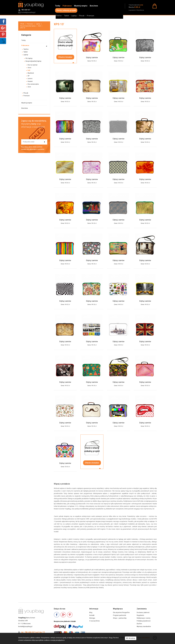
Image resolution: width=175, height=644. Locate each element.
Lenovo (30, 79)
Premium (90, 16)
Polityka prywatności (144, 621)
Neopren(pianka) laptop (28, 26)
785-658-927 (26, 10)
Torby (58, 6)
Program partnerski (120, 615)
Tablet (66, 16)
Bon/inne (94, 6)
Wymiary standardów (144, 626)
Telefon (59, 16)
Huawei (30, 81)
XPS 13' (23, 28)
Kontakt (92, 615)
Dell (39, 26)
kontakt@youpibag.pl (28, 12)
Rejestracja (140, 10)
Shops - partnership (120, 618)
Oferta (22, 24)
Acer (29, 87)
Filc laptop (29, 58)
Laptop (74, 16)
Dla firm (139, 624)
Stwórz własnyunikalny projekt (65, 44)
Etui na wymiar (33, 65)
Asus (29, 68)
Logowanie (132, 10)
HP (29, 76)
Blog (91, 613)
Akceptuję (131, 638)
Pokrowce (67, 6)
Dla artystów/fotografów (121, 613)
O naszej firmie (94, 621)
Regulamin (140, 615)
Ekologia (92, 618)
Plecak (82, 16)
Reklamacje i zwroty (144, 618)
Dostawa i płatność (143, 613)
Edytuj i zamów (92, 58)
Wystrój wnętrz (81, 6)
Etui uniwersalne (33, 84)
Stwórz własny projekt (66, 10)
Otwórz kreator (65, 57)
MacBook (31, 73)
